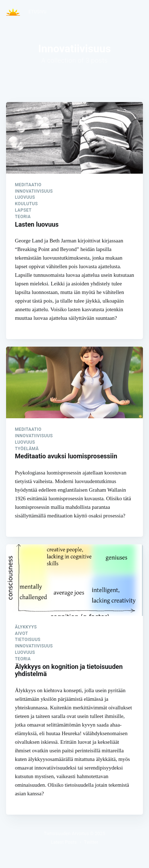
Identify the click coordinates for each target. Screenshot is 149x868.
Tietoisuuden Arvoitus (66, 833)
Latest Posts (64, 842)
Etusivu (38, 12)
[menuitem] (38, 12)
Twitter (91, 842)
